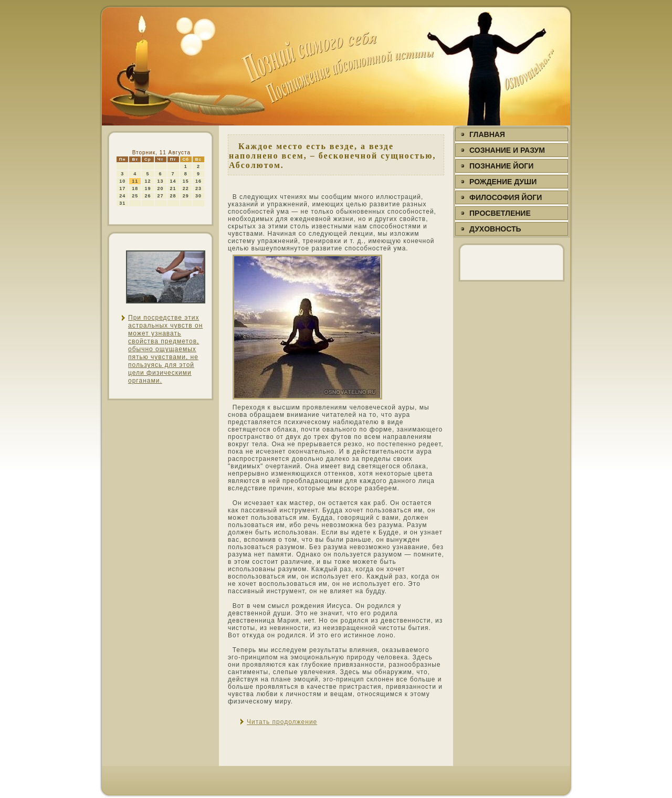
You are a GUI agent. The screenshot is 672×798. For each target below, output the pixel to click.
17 (122, 188)
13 (161, 181)
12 (148, 181)
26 (148, 196)
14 (173, 181)
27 (161, 196)
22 (186, 188)
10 (122, 181)
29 (186, 196)
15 (186, 181)
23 (198, 188)
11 (135, 181)
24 (122, 196)
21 (173, 188)
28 (173, 196)
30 (198, 196)
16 (198, 181)
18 (135, 188)
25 (135, 196)
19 (148, 188)
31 (122, 203)
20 (161, 188)
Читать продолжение (282, 722)
